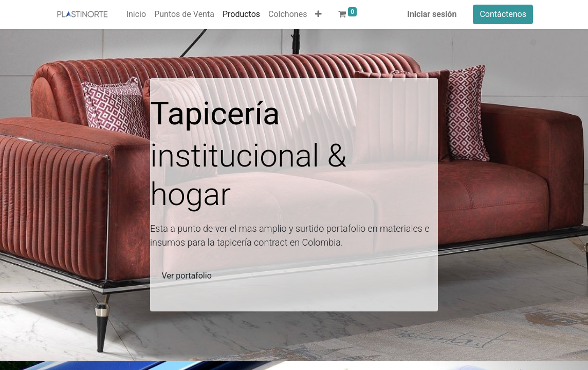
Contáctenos (503, 14)
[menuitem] (136, 14)
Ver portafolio (187, 276)
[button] (318, 14)
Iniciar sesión (432, 14)
